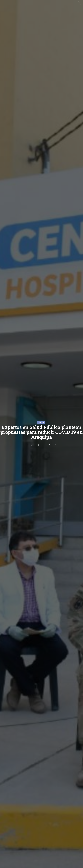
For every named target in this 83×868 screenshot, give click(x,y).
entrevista (41, 422)
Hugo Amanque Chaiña (31, 445)
